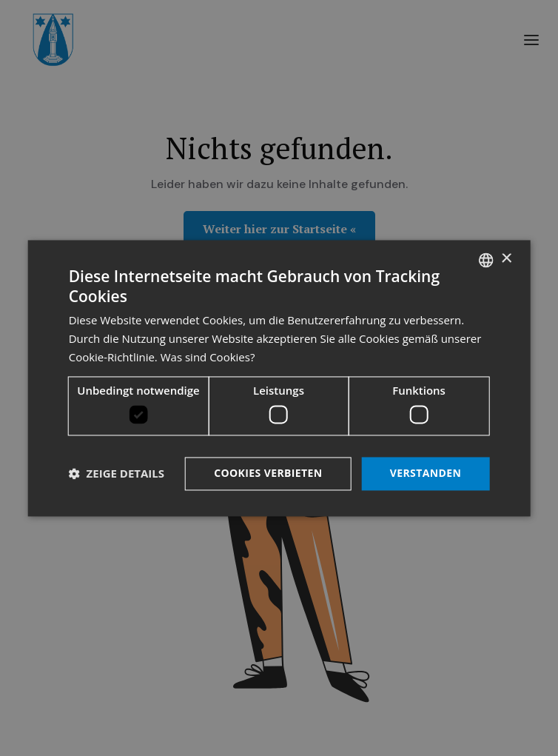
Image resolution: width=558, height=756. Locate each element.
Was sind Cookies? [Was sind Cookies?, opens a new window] (208, 357)
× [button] (506, 259)
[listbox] (485, 260)
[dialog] (279, 378)
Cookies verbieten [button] (268, 473)
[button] (117, 474)
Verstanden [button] (426, 473)
